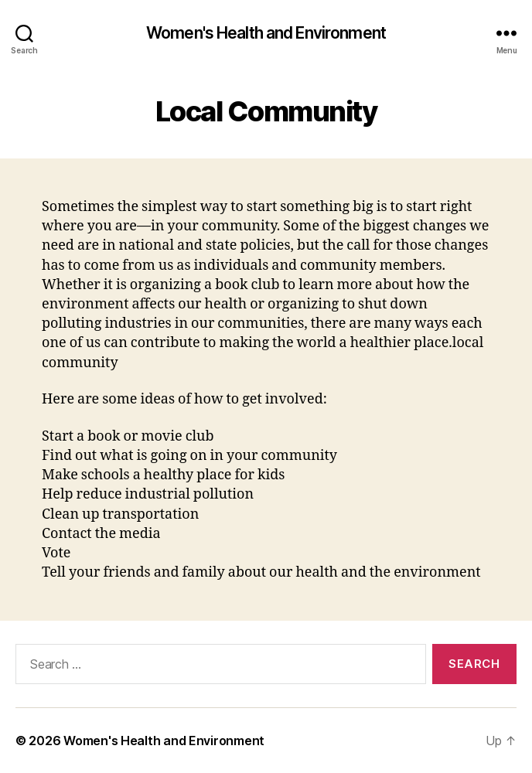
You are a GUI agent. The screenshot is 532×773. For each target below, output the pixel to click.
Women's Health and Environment (266, 33)
